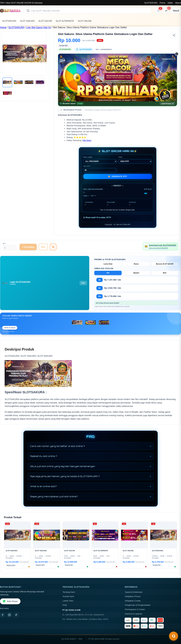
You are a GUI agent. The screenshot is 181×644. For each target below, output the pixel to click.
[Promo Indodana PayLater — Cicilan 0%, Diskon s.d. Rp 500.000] (118, 77)
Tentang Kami (69, 592)
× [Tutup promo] (177, 54)
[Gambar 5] (7, 93)
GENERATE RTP (118, 176)
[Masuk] (176, 11)
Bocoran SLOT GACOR (165, 264)
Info (83, 283)
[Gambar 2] (18, 82)
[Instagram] (9, 615)
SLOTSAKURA (151, 3)
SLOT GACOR (45, 21)
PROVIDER (100, 160)
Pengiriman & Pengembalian (138, 605)
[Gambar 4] (40, 82)
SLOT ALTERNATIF (65, 21)
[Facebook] (3, 615)
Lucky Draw (108, 264)
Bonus (136, 264)
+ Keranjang (28, 247)
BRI (108, 273)
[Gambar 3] (29, 82)
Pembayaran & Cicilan (135, 609)
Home (3, 27)
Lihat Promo (167, 104)
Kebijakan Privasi (133, 596)
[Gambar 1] (7, 82)
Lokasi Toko (68, 601)
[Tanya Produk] (53, 247)
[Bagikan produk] (174, 35)
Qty (4, 243)
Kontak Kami (68, 596)
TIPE (135, 160)
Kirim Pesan (10, 601)
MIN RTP (100, 169)
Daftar (170, 3)
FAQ (65, 605)
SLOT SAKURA (27, 21)
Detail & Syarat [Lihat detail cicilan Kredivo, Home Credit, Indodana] (10, 328)
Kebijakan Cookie (133, 601)
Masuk (178, 3)
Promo (162, 3)
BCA (165, 273)
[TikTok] (16, 615)
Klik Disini (87, 140)
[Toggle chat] (174, 636)
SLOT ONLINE (85, 21)
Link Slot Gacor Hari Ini (39, 27)
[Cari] (28, 11)
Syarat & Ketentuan (134, 592)
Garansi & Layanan (134, 614)
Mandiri (136, 273)
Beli (43, 247)
